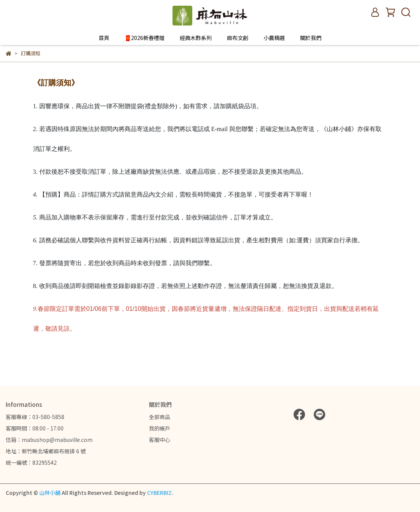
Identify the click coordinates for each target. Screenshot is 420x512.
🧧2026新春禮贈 (145, 38)
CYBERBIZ (159, 493)
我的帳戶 (160, 428)
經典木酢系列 (196, 38)
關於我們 (311, 38)
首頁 (104, 38)
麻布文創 (238, 38)
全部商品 (160, 417)
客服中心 (160, 440)
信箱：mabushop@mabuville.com (49, 440)
